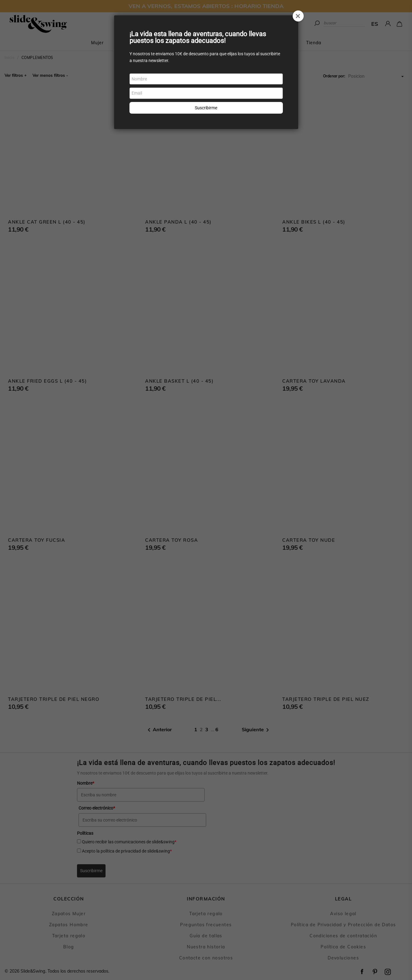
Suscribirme (206, 108)
